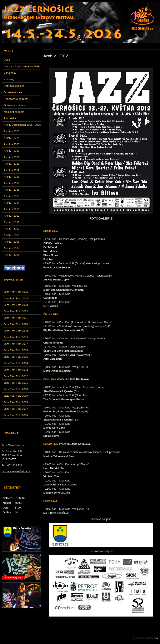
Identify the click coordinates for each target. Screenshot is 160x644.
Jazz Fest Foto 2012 (16, 376)
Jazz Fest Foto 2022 (16, 311)
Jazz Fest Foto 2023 (16, 305)
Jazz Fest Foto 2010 (16, 389)
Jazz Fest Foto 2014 (16, 363)
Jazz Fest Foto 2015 (16, 357)
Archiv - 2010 (12, 229)
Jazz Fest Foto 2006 (16, 415)
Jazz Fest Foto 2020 (16, 324)
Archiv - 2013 (12, 209)
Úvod (7, 60)
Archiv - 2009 (12, 235)
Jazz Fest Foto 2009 (16, 396)
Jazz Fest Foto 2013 (16, 370)
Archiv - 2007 (12, 248)
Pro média (10, 118)
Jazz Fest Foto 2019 (16, 331)
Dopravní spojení (14, 86)
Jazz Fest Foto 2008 (16, 402)
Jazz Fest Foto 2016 (16, 350)
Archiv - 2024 (12, 138)
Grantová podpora (14, 105)
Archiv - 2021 (12, 157)
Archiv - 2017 (12, 183)
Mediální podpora (14, 112)
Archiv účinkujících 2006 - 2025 (22, 125)
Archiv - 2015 (12, 196)
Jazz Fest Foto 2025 (16, 292)
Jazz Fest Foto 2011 (16, 383)
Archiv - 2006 (12, 255)
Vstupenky (10, 73)
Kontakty (9, 79)
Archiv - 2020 (12, 164)
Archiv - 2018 (12, 177)
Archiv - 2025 (12, 131)
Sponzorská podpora (16, 99)
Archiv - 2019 (12, 170)
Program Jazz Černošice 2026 (22, 66)
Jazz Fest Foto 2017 (16, 344)
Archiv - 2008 (12, 242)
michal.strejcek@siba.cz (16, 471)
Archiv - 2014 (12, 203)
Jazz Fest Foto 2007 (16, 409)
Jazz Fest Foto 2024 (16, 298)
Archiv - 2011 (12, 222)
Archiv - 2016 (12, 190)
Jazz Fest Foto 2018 (16, 337)
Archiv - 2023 (12, 144)
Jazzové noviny (13, 92)
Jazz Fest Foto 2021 (16, 318)
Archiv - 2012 (12, 216)
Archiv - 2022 (12, 151)
